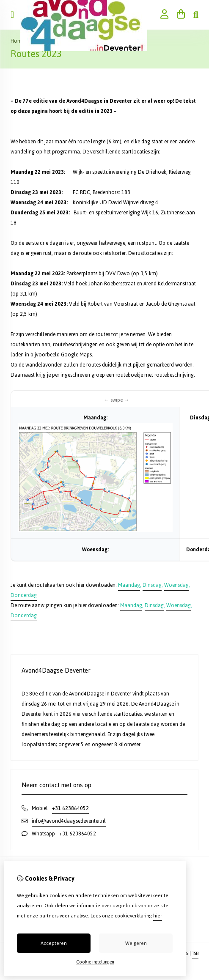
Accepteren (54, 943)
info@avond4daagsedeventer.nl (69, 821)
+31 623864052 (70, 808)
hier (158, 916)
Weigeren (136, 943)
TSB (195, 954)
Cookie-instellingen (95, 962)
